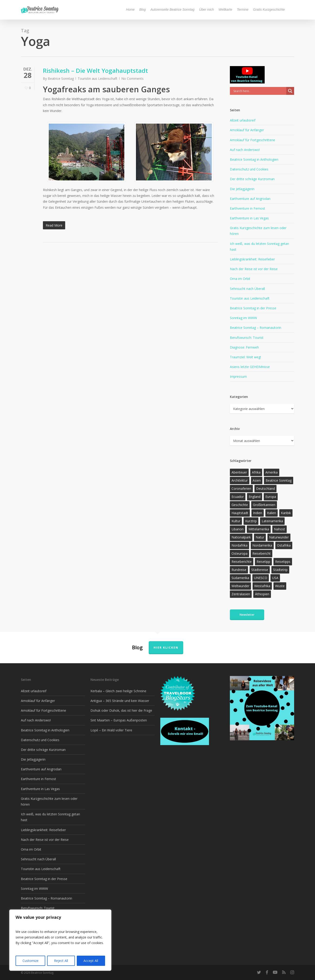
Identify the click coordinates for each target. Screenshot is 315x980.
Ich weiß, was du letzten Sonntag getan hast (259, 247)
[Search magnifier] (290, 91)
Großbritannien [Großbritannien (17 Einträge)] (264, 505)
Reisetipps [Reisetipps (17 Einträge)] (283, 562)
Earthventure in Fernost (247, 208)
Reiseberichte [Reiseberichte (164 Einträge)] (242, 562)
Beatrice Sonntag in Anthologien (254, 159)
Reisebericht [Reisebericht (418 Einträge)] (262, 553)
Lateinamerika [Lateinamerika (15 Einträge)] (272, 521)
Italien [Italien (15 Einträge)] (272, 513)
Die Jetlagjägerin (242, 189)
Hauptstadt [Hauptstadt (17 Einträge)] (240, 513)
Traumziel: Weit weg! (245, 357)
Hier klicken (166, 648)
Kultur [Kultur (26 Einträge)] (236, 521)
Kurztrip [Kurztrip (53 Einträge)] (251, 521)
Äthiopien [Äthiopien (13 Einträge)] (262, 594)
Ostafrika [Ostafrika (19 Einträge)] (284, 545)
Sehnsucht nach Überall (247, 289)
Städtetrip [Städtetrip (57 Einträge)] (280, 570)
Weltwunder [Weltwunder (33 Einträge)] (240, 586)
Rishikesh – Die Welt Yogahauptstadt (95, 70)
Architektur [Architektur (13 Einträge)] (240, 480)
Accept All (91, 961)
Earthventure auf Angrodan (250, 199)
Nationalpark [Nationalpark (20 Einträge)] (241, 537)
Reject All (61, 961)
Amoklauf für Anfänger (247, 130)
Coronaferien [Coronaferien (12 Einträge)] (241, 488)
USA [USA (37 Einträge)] (275, 578)
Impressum (238, 376)
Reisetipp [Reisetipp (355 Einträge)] (263, 562)
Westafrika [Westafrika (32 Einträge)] (262, 586)
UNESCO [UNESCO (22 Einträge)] (261, 578)
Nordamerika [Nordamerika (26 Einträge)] (262, 545)
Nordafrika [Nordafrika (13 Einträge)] (239, 545)
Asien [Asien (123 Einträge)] (257, 480)
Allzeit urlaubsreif (243, 120)
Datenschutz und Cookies (249, 169)
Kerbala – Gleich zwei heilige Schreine (118, 691)
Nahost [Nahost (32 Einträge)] (280, 529)
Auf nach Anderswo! (245, 150)
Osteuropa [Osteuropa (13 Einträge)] (239, 553)
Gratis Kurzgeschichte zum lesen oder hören (258, 231)
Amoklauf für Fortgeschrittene (252, 140)
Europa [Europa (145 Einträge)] (271, 497)
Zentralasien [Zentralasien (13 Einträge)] (241, 594)
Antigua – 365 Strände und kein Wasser (120, 701)
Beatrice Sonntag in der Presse (253, 308)
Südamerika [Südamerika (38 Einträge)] (240, 578)
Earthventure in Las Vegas (249, 218)
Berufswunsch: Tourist (247, 338)
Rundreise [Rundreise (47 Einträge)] (239, 570)
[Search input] (259, 91)
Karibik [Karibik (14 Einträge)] (286, 513)
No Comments (132, 78)
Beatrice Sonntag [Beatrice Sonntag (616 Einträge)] (279, 480)
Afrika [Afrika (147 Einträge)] (256, 472)
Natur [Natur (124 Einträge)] (260, 537)
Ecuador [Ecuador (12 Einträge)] (238, 497)
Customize (31, 961)
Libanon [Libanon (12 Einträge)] (238, 529)
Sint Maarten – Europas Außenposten (119, 720)
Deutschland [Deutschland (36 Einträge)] (265, 488)
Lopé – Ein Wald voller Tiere (111, 730)
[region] (60, 940)
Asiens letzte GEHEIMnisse (250, 367)
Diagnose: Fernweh (244, 347)
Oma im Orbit (240, 279)
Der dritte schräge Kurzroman (252, 179)
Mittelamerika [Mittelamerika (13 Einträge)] (259, 529)
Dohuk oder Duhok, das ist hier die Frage (121, 710)
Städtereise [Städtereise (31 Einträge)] (260, 570)
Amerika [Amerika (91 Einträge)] (272, 472)
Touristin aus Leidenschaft (98, 78)
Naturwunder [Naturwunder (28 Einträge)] (279, 537)
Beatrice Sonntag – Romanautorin (256, 328)
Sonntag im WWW (243, 318)
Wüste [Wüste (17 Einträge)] (280, 586)
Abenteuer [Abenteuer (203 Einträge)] (239, 472)
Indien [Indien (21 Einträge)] (258, 513)
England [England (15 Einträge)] (255, 497)
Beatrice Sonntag (61, 78)
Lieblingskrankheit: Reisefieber (252, 259)
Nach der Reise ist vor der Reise (254, 269)
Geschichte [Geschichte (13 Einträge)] (240, 505)
